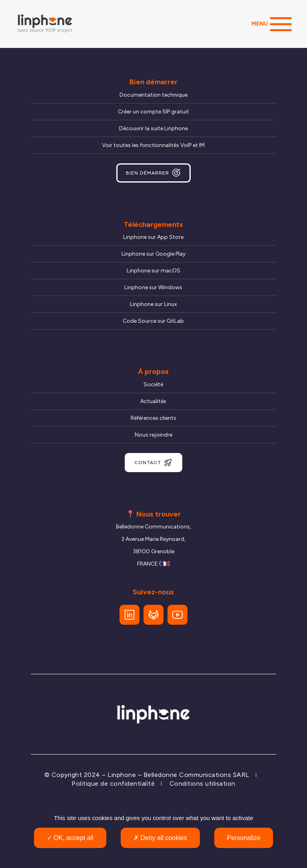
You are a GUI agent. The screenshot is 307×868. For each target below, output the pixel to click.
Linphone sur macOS (153, 271)
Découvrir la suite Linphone (153, 128)
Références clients (153, 418)
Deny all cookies (160, 838)
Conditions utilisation (202, 784)
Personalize (244, 838)
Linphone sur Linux (153, 304)
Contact (153, 463)
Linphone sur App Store (153, 237)
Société (153, 384)
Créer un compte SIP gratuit (153, 112)
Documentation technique (153, 95)
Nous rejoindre (153, 435)
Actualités (153, 401)
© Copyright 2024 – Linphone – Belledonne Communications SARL (147, 775)
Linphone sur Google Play (153, 254)
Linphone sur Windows (153, 287)
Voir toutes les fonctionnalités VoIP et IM (153, 145)
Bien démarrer (153, 173)
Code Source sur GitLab (153, 321)
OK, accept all (70, 838)
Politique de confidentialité (113, 784)
